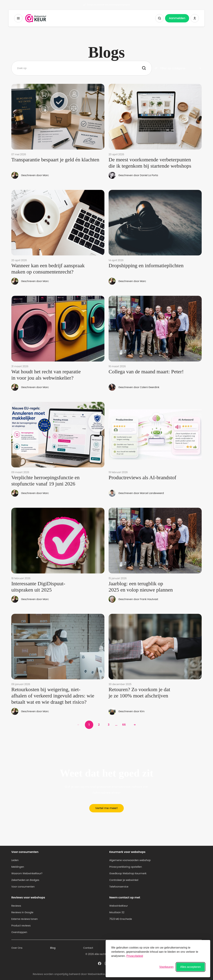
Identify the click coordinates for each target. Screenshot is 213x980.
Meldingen (18, 867)
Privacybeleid (135, 956)
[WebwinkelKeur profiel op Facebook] (100, 963)
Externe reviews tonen (24, 919)
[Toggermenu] (18, 18)
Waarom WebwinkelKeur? (27, 873)
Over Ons (17, 948)
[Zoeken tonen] (159, 18)
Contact (88, 948)
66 (124, 725)
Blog (53, 948)
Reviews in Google (22, 912)
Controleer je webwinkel (124, 880)
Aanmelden (177, 18)
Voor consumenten (23, 887)
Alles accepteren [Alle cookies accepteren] (191, 967)
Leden (15, 860)
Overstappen (19, 932)
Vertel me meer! (106, 808)
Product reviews (21, 926)
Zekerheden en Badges (25, 880)
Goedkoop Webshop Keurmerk (128, 873)
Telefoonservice (119, 887)
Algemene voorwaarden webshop (130, 860)
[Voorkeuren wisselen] (166, 967)
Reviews (16, 906)
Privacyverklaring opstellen (126, 867)
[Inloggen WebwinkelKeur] (195, 18)
